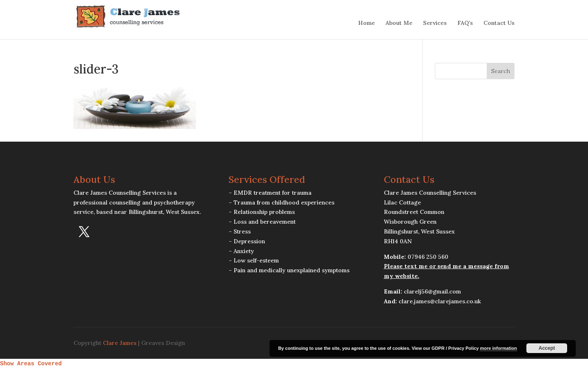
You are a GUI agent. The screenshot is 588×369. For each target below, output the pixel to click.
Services (435, 23)
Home (366, 23)
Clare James (120, 343)
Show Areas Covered (31, 364)
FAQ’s (465, 23)
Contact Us (499, 23)
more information (498, 348)
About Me (399, 23)
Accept (547, 348)
